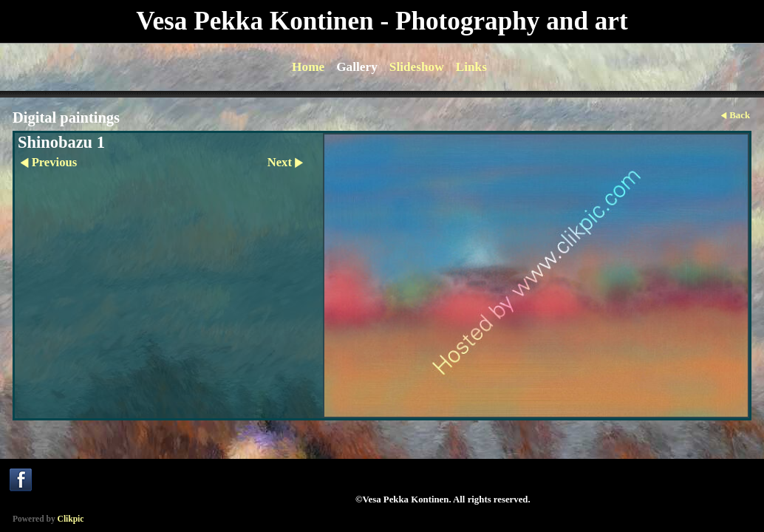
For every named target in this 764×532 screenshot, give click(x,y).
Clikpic (71, 519)
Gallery (357, 67)
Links (471, 67)
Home (308, 67)
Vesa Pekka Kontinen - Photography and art (382, 21)
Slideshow (417, 67)
